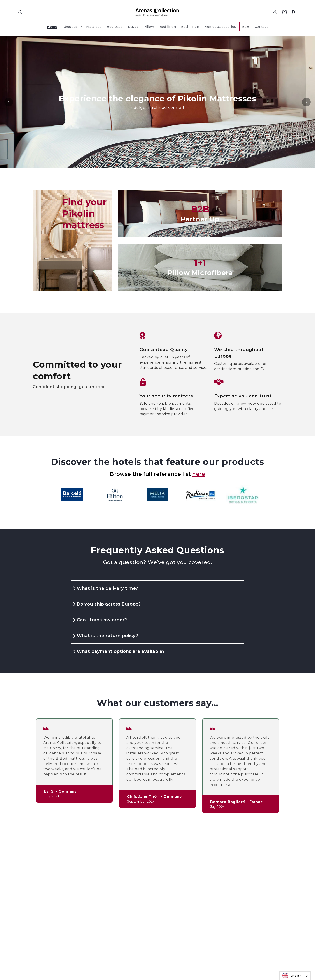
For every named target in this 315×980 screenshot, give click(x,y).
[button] (20, 12)
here (199, 474)
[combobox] (295, 976)
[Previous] (9, 102)
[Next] (306, 102)
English (292, 976)
